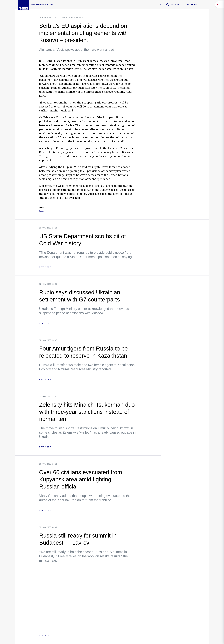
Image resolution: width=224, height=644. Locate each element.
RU (161, 5)
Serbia (42, 211)
